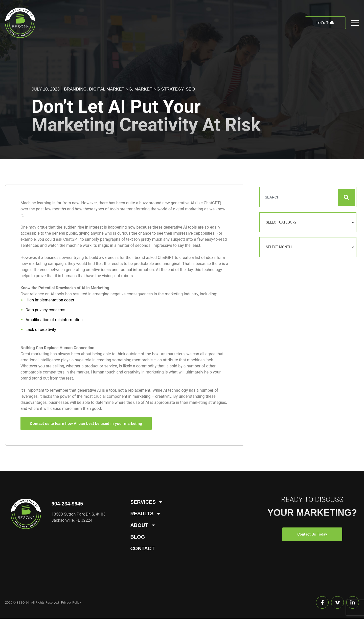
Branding (75, 89)
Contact (142, 548)
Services (147, 502)
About (143, 525)
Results (146, 514)
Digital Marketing (110, 89)
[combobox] (298, 197)
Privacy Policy (71, 602)
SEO (190, 89)
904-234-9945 (67, 504)
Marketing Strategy (159, 89)
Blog (138, 537)
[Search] (346, 197)
